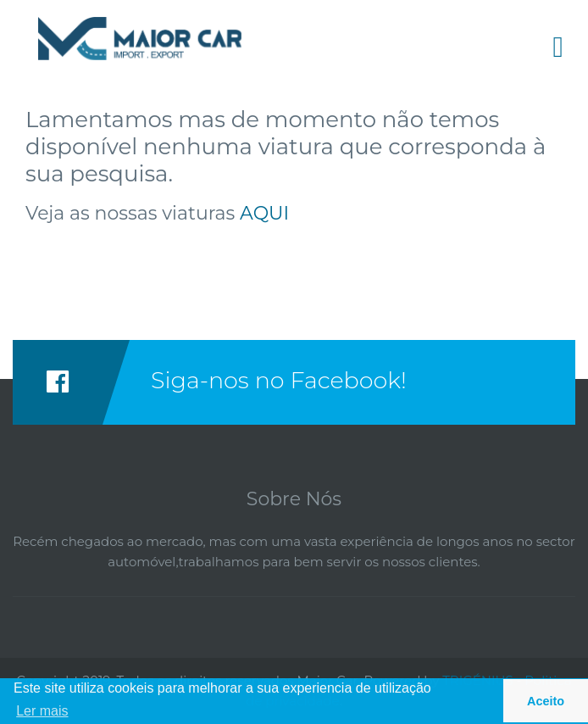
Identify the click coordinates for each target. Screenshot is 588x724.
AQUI (264, 213)
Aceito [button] (546, 701)
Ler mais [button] (42, 711)
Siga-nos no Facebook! (279, 380)
